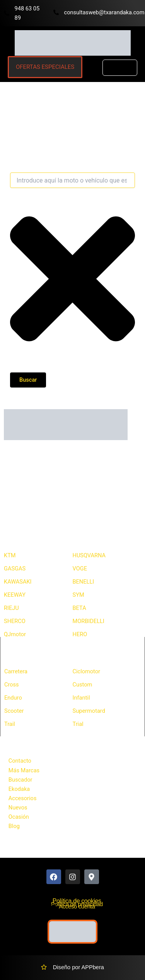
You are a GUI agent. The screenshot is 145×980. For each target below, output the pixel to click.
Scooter (14, 711)
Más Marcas (24, 770)
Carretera (16, 671)
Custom (83, 685)
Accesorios (23, 798)
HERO (80, 634)
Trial (78, 724)
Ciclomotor (87, 671)
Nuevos (18, 808)
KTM (10, 555)
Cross (12, 685)
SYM (78, 595)
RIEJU (11, 608)
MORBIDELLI (89, 621)
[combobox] (72, 180)
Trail (10, 724)
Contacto (20, 761)
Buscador (20, 780)
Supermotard (89, 711)
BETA (79, 608)
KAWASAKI (18, 582)
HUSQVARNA (89, 555)
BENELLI (84, 582)
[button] (120, 68)
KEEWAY (15, 595)
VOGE (80, 569)
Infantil (81, 698)
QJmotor (15, 634)
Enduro (13, 698)
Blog (14, 826)
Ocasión (19, 817)
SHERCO (15, 621)
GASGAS (15, 569)
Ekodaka (19, 789)
